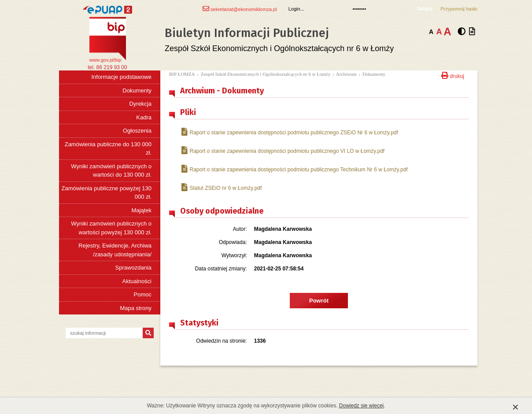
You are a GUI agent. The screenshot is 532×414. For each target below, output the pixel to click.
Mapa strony (136, 308)
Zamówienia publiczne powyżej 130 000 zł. (106, 193)
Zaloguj (425, 9)
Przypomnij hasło (459, 9)
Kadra (144, 117)
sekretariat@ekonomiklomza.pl (240, 9)
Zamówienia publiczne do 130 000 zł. (108, 149)
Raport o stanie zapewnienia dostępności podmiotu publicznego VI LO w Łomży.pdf (283, 151)
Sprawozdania (133, 268)
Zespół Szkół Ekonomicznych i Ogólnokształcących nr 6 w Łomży (266, 74)
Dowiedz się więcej (361, 406)
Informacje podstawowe (121, 77)
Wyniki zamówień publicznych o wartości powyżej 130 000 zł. (111, 228)
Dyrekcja (140, 104)
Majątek (141, 210)
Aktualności (137, 281)
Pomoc (143, 294)
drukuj (453, 75)
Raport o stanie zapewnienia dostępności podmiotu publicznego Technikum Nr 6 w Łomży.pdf (295, 169)
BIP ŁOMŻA (182, 74)
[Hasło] (381, 9)
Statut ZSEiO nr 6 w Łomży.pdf (222, 188)
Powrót (319, 301)
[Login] (317, 9)
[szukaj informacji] (104, 333)
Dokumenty (137, 91)
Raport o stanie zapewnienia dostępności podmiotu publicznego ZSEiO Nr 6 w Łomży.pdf (290, 132)
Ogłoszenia (137, 131)
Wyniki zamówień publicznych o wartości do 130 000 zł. (111, 171)
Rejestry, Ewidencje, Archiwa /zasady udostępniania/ (115, 250)
